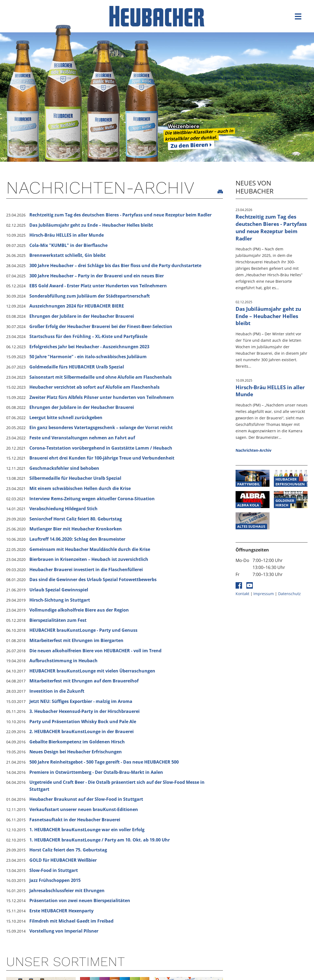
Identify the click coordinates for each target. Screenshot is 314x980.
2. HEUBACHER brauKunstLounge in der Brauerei (82, 731)
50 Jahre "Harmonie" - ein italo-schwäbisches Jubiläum (88, 357)
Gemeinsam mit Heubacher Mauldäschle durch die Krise (90, 549)
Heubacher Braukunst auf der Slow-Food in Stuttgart (86, 799)
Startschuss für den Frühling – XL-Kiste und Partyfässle (88, 336)
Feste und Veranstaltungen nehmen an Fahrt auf (82, 438)
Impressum (264, 594)
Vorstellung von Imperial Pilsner (64, 931)
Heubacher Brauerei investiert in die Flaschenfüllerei (86, 570)
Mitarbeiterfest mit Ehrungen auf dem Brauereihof (84, 681)
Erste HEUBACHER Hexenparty (61, 911)
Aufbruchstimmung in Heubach (63, 661)
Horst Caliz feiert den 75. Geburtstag (68, 850)
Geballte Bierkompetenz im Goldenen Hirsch (77, 742)
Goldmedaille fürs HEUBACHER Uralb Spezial (77, 367)
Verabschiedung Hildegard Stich (63, 509)
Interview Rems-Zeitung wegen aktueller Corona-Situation (92, 499)
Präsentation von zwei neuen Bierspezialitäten (80, 900)
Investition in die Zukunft (57, 691)
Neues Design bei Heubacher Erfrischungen (76, 752)
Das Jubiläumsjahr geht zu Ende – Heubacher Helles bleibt (91, 225)
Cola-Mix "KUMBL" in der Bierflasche (68, 245)
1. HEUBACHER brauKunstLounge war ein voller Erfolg (87, 830)
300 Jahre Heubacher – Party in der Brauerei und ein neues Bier (97, 276)
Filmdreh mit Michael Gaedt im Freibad (71, 921)
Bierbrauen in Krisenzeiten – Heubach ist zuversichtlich (89, 559)
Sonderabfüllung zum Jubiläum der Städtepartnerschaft (90, 296)
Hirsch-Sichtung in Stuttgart (60, 600)
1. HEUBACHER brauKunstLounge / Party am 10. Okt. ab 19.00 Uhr (100, 840)
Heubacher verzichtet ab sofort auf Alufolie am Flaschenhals (94, 387)
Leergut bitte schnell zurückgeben (66, 417)
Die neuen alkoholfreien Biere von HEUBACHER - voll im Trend (95, 651)
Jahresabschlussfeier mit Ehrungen (67, 891)
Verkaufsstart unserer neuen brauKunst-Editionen (84, 809)
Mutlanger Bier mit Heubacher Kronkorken (76, 529)
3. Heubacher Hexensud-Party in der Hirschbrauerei (84, 711)
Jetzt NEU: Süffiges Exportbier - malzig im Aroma (81, 701)
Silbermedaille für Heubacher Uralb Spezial (75, 478)
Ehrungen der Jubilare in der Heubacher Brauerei (82, 316)
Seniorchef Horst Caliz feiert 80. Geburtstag (76, 519)
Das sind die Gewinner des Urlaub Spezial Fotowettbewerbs (93, 579)
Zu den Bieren (189, 145)
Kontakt (242, 594)
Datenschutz (289, 594)
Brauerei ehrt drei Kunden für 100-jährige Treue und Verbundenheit (102, 458)
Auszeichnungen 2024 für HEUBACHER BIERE (77, 306)
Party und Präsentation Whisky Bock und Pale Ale (83, 722)
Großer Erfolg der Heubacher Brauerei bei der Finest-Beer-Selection (101, 326)
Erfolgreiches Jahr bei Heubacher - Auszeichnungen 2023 (89, 347)
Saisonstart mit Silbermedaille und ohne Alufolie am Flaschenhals (101, 377)
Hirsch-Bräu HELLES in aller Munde (67, 235)
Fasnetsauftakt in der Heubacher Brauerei (75, 820)
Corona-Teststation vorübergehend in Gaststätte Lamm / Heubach (101, 448)
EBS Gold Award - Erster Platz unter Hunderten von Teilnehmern (98, 286)
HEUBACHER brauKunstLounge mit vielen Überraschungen (92, 671)
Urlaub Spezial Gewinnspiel (59, 590)
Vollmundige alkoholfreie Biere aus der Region (79, 610)
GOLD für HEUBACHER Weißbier (63, 860)
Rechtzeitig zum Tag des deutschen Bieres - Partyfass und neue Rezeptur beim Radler (120, 215)
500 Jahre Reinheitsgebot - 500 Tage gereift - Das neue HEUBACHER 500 (104, 762)
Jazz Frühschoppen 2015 (55, 880)
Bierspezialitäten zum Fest (58, 620)
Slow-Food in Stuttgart (54, 870)
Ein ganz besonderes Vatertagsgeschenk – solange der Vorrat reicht (101, 427)
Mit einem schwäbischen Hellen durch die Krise (80, 488)
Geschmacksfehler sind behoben (64, 468)
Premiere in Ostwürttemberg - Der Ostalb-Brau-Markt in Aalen (96, 772)
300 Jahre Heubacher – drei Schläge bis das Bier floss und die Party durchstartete (115, 265)
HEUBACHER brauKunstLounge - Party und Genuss (83, 630)
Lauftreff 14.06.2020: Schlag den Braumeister (77, 539)
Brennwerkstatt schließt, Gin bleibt (68, 255)
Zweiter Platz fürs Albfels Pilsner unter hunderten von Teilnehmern (102, 397)
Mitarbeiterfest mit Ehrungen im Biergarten (76, 640)
